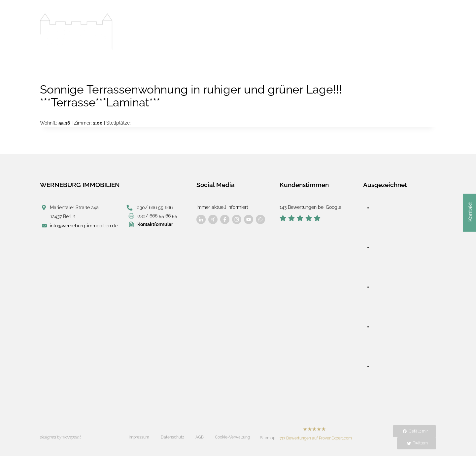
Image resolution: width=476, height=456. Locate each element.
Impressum (139, 437)
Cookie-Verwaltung (232, 437)
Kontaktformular (155, 224)
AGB (200, 437)
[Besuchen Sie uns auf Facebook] (201, 219)
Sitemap (268, 438)
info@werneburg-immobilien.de (84, 225)
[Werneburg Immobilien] (76, 32)
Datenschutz (172, 437)
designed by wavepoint (60, 437)
